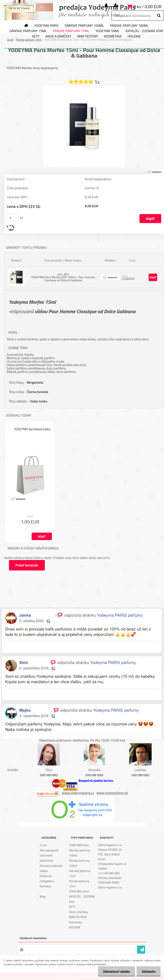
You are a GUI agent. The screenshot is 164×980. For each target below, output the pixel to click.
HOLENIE (134, 36)
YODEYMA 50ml (107, 31)
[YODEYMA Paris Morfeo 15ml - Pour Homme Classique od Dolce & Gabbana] (84, 87)
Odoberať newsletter (33, 938)
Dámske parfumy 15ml (28, 31)
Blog (42, 896)
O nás (43, 845)
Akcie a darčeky (58, 36)
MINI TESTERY (88, 36)
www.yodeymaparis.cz (78, 793)
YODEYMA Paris (46, 26)
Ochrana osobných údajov (51, 868)
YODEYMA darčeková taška (32, 429)
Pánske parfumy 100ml (129, 26)
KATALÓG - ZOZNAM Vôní (82, 899)
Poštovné (46, 876)
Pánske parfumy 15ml (71, 31)
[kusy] (12, 218)
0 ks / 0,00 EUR (148, 7)
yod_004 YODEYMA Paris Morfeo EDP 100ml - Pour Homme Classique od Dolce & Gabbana (63, 277)
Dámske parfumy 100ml (84, 26)
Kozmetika (113, 36)
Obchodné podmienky (47, 858)
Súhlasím (148, 971)
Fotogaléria (47, 881)
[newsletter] (141, 950)
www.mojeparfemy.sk (112, 793)
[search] (159, 16)
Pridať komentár (27, 565)
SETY (36, 36)
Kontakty (45, 886)
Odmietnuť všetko (116, 971)
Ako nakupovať (49, 850)
